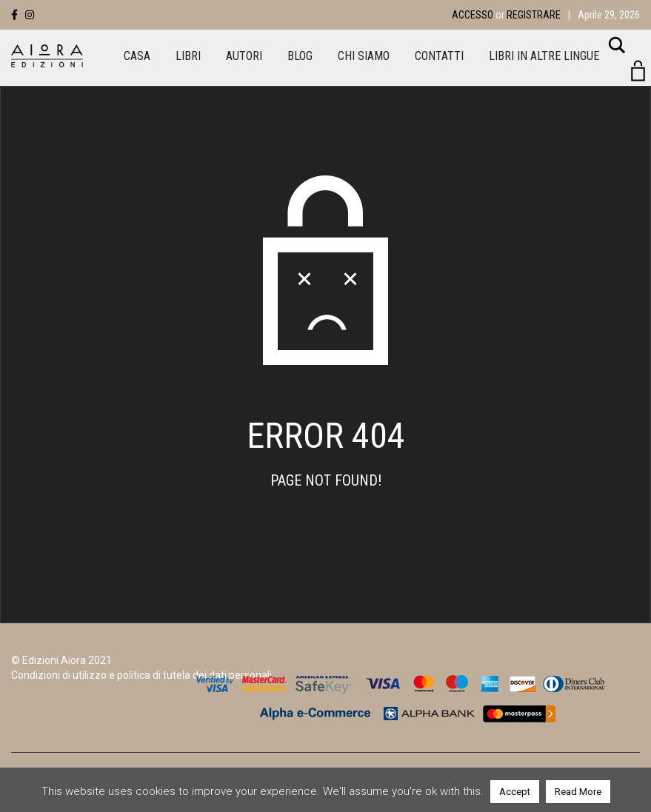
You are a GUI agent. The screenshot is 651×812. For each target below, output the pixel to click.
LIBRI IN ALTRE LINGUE (544, 56)
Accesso (473, 15)
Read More (578, 792)
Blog (300, 56)
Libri (188, 56)
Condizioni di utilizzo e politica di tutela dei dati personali (141, 675)
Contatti (439, 56)
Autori (244, 56)
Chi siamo (364, 56)
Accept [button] (515, 792)
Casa (137, 56)
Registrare (534, 15)
